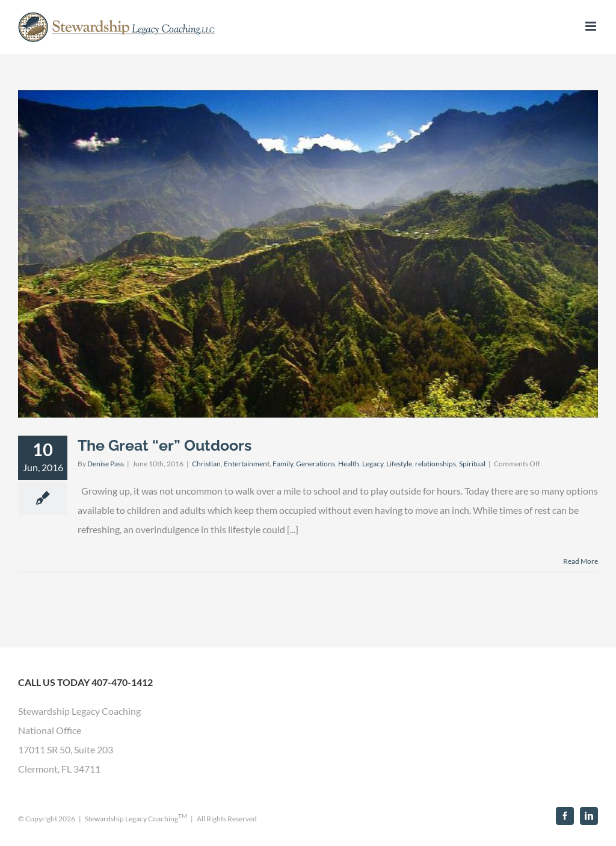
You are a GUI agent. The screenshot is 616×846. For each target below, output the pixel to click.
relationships (436, 464)
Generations (316, 464)
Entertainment (247, 464)
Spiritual (472, 464)
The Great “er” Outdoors (165, 445)
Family (283, 464)
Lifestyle (399, 464)
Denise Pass (106, 464)
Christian (206, 464)
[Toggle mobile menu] (592, 26)
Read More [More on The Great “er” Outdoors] (581, 561)
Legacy (373, 464)
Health (349, 464)
